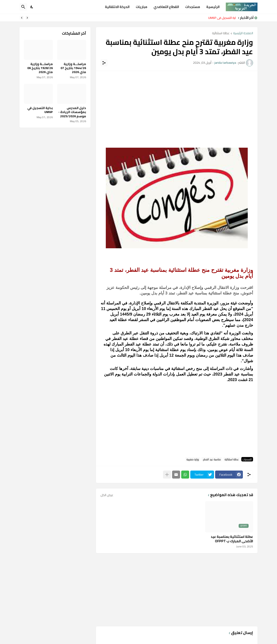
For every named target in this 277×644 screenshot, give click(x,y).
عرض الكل (107, 495)
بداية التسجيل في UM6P (221, 18)
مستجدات (193, 7)
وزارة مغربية (193, 459)
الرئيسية (213, 7)
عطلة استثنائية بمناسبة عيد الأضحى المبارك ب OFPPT (232, 539)
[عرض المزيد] (167, 475)
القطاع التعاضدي (166, 7)
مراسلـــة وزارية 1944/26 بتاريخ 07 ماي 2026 (73, 68)
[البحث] (23, 7)
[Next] (22, 18)
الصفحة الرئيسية (243, 33)
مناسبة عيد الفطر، (212, 459)
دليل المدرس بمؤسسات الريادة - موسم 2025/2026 (72, 112)
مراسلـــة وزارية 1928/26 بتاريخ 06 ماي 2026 (40, 68)
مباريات (141, 7)
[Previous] (27, 18)
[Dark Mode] (32, 7)
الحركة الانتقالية (117, 7)
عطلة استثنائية (221, 33)
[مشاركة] (104, 63)
